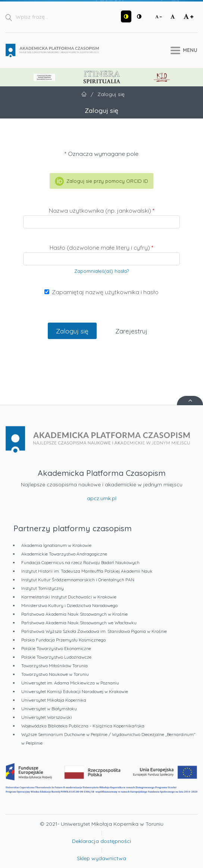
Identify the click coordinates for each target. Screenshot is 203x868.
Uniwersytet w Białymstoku (49, 709)
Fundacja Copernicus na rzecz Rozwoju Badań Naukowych (80, 562)
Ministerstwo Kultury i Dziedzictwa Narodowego (69, 605)
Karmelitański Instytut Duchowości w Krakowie (69, 597)
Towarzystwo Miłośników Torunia (54, 666)
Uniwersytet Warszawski (47, 717)
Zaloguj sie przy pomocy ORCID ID (101, 181)
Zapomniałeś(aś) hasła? (101, 271)
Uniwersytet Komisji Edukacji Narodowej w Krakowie (75, 691)
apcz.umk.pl (102, 498)
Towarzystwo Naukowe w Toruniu (55, 674)
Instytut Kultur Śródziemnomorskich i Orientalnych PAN (78, 580)
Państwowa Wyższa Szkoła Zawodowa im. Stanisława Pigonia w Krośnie (94, 631)
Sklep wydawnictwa (101, 858)
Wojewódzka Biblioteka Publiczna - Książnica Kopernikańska (83, 726)
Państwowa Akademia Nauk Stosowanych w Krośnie (74, 614)
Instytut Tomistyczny (43, 588)
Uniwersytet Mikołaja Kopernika (54, 700)
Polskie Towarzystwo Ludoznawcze (56, 657)
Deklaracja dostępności (101, 841)
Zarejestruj (131, 331)
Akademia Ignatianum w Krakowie (56, 545)
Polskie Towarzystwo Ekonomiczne (56, 648)
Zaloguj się (72, 331)
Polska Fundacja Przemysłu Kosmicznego (63, 640)
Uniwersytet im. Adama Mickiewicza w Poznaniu (70, 683)
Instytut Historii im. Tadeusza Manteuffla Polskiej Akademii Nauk (87, 571)
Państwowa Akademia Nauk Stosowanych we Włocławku (79, 623)
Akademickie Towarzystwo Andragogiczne (64, 554)
